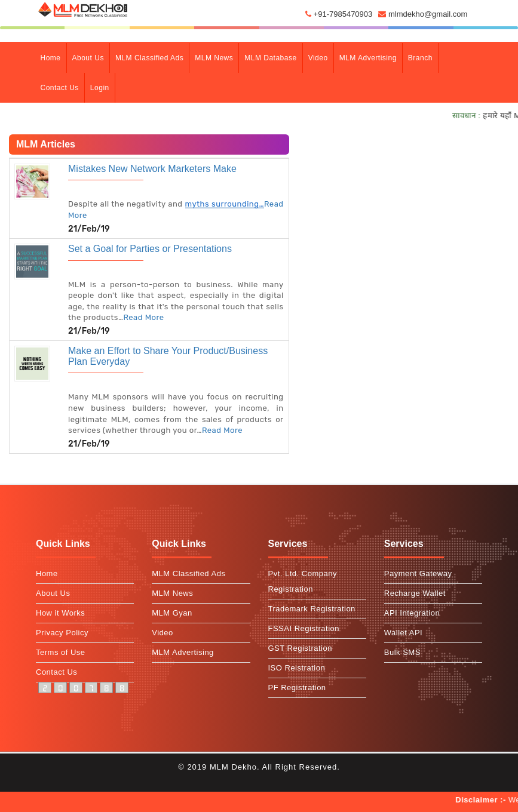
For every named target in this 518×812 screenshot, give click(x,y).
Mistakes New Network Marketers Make (152, 169)
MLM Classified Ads (149, 58)
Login (100, 88)
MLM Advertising (368, 58)
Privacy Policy (62, 633)
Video (318, 58)
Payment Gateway (418, 573)
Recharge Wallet (415, 593)
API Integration (412, 613)
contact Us (60, 88)
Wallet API (403, 633)
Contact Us (56, 672)
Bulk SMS (402, 652)
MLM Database (270, 58)
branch (420, 58)
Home (53, 57)
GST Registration (300, 648)
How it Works (60, 613)
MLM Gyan (172, 613)
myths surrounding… (225, 204)
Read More (143, 317)
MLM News (214, 58)
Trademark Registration (312, 609)
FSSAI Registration (304, 628)
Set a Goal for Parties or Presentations (150, 249)
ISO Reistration (297, 668)
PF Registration (297, 688)
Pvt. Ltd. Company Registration (303, 581)
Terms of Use (61, 652)
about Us (88, 58)
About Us (53, 593)
